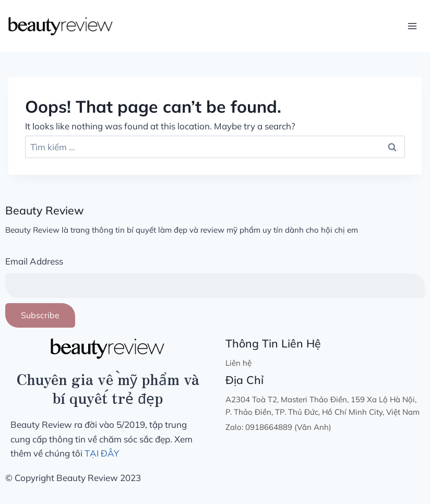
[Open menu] (412, 26)
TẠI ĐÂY (102, 453)
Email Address (34, 261)
